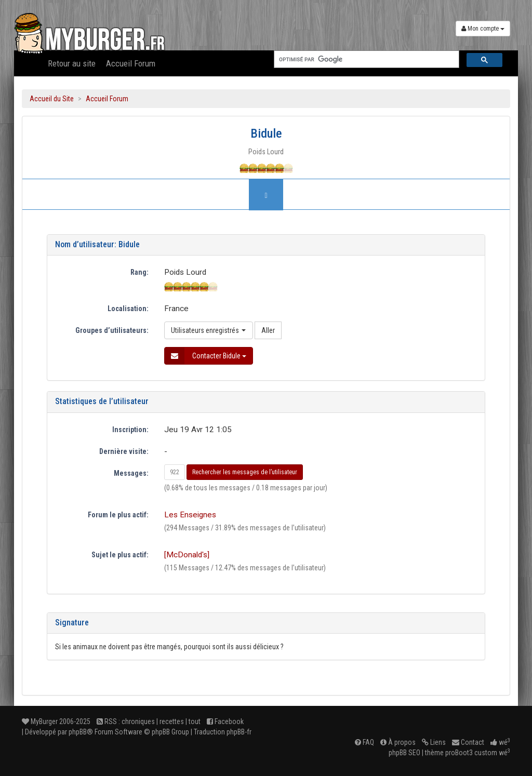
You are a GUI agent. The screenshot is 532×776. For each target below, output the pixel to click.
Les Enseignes (190, 515)
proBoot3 (459, 753)
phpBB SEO (404, 753)
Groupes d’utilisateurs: (112, 330)
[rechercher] (365, 59)
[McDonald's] (187, 555)
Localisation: (128, 309)
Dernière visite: (124, 451)
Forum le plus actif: (118, 515)
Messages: (131, 473)
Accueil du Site (52, 99)
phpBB (78, 732)
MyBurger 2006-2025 (56, 721)
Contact (468, 742)
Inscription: (130, 430)
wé (500, 742)
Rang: (139, 272)
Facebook (225, 721)
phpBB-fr (239, 732)
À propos (398, 742)
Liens (434, 742)
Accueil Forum (131, 63)
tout (195, 721)
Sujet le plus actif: (120, 555)
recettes (172, 721)
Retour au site (72, 63)
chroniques (138, 721)
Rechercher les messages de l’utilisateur (245, 472)
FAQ (364, 742)
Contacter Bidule (205, 356)
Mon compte (483, 29)
